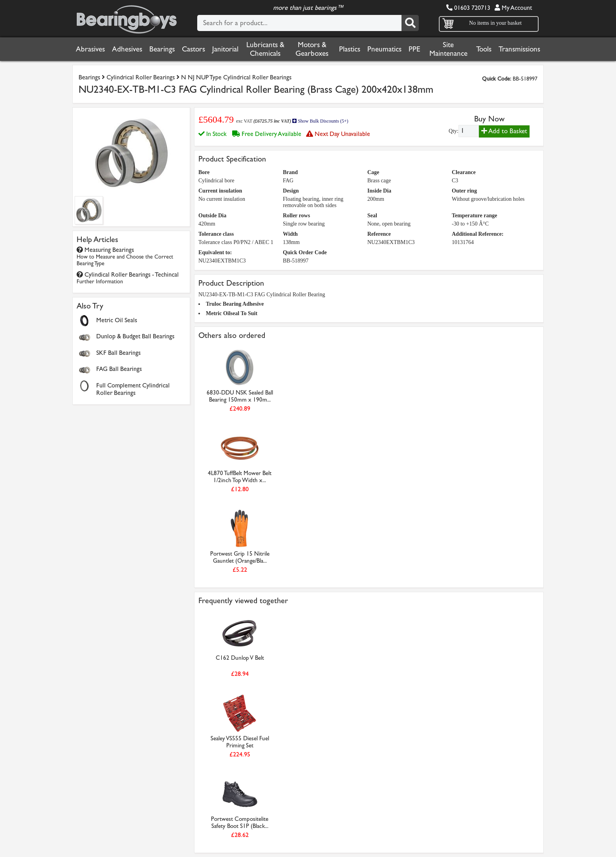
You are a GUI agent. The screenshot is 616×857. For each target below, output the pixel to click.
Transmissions (519, 49)
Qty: (454, 131)
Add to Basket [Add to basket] (504, 131)
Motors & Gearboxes (312, 49)
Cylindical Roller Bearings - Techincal (128, 278)
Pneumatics (384, 49)
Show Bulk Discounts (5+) (320, 121)
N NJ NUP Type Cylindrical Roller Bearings (236, 77)
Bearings (162, 49)
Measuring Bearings (125, 256)
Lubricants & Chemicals (265, 49)
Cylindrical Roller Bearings (141, 77)
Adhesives (127, 49)
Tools (484, 49)
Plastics (350, 49)
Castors (193, 49)
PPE (414, 49)
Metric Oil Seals (117, 320)
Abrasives (90, 49)
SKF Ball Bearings (118, 353)
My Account (513, 8)
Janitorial (225, 49)
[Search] (410, 23)
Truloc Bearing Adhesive (235, 304)
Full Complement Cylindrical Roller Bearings (133, 389)
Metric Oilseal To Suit (232, 313)
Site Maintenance (448, 49)
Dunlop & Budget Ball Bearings (135, 336)
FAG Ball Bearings (119, 369)
